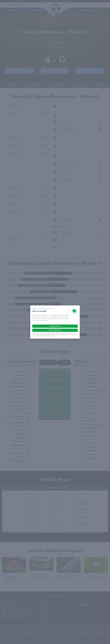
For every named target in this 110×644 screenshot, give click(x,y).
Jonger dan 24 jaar (55, 330)
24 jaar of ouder (55, 326)
